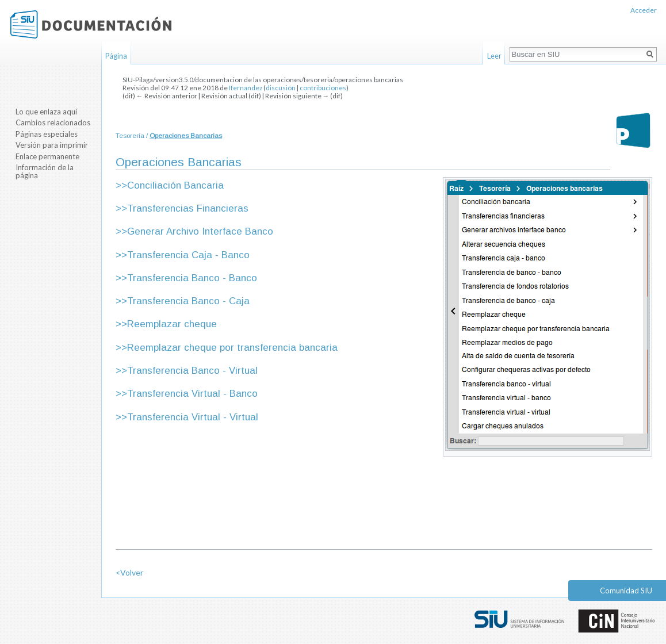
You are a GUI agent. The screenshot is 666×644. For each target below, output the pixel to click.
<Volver (129, 572)
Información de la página (45, 171)
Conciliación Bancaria (175, 185)
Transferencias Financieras (188, 208)
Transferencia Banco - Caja (188, 301)
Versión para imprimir (52, 145)
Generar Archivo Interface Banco (200, 231)
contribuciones (323, 88)
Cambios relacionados (53, 122)
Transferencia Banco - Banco (192, 278)
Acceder (644, 10)
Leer (494, 56)
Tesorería (130, 135)
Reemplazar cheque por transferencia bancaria (232, 348)
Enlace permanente (47, 156)
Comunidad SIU (626, 591)
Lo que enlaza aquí (46, 112)
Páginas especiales (47, 134)
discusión (281, 88)
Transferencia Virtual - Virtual (193, 417)
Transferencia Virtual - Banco (192, 394)
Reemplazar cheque (172, 324)
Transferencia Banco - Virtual (192, 371)
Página (116, 56)
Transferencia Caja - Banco (188, 255)
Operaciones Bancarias (186, 135)
